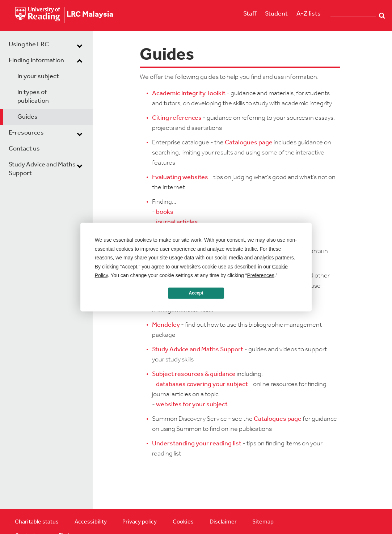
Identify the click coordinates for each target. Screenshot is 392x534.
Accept (196, 293)
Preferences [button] (260, 275)
